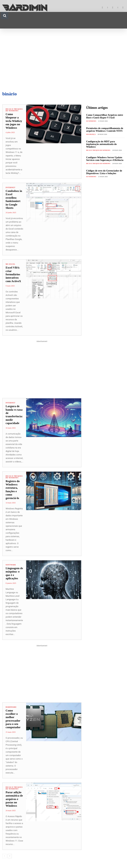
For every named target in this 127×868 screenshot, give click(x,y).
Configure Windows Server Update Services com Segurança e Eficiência (104, 158)
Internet (11, 188)
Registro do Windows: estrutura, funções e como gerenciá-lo (12, 486)
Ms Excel (10, 261)
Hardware (11, 704)
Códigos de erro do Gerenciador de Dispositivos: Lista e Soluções (103, 171)
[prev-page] (4, 853)
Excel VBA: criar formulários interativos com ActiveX (13, 271)
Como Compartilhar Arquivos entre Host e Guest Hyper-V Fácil (104, 116)
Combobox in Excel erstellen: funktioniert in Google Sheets (14, 198)
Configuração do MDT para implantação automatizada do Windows (101, 144)
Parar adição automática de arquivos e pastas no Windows (14, 796)
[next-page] (10, 853)
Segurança (91, 134)
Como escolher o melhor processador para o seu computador (13, 716)
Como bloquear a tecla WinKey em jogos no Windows (14, 121)
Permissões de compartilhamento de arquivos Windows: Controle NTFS (104, 129)
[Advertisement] (63, 58)
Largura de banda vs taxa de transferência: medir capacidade (14, 411)
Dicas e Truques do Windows (14, 110)
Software (11, 562)
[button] (5, 16)
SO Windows (91, 121)
